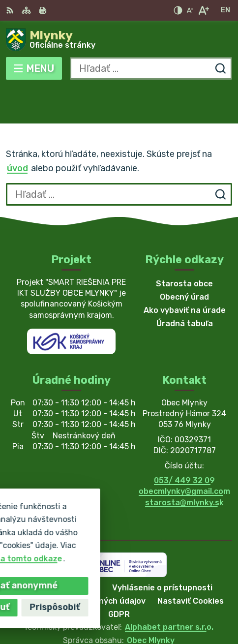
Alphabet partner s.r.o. (169, 592)
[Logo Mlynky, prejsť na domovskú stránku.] (119, 40)
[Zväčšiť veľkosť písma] (203, 10)
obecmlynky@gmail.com (184, 456)
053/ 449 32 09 (184, 445)
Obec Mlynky (151, 604)
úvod (17, 133)
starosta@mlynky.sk (184, 467)
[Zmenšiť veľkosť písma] (190, 10)
